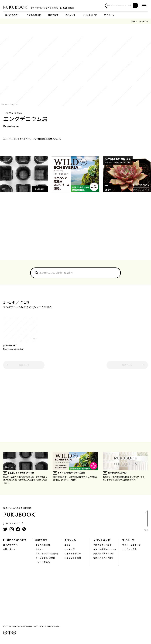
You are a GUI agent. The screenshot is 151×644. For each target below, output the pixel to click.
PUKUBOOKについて (15, 540)
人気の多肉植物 (34, 15)
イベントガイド (90, 15)
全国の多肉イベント (103, 545)
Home (133, 21)
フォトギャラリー (73, 553)
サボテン (40, 549)
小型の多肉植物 (43, 545)
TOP (146, 522)
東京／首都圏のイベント (105, 549)
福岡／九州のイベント (104, 558)
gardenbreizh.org (12, 104)
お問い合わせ (9, 549)
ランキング (70, 549)
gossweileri (20, 347)
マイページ (109, 15)
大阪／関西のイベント (104, 553)
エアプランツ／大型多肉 (47, 553)
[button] (136, 5)
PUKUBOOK (19, 7)
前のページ (24, 365)
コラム (67, 545)
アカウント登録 (129, 549)
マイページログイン (132, 545)
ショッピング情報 (73, 558)
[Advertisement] (75, 230)
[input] (119, 5)
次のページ (127, 365)
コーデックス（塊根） (46, 558)
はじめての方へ (12, 15)
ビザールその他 (43, 562)
